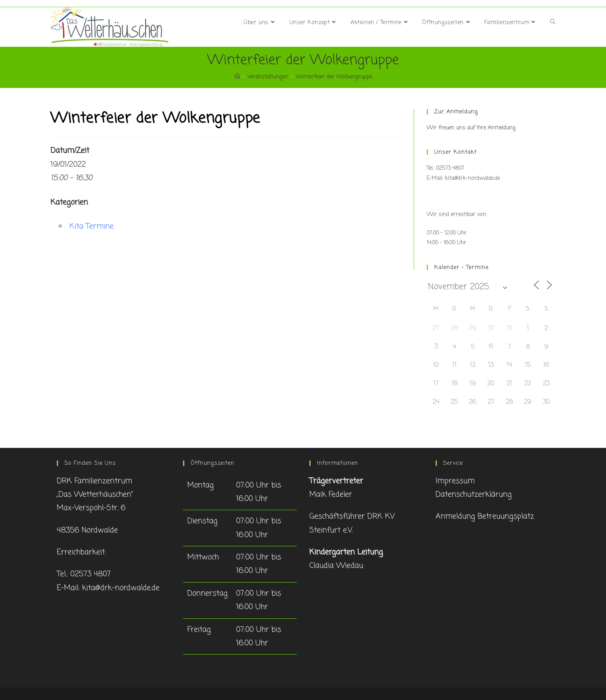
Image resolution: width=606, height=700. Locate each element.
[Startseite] (237, 77)
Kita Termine (92, 226)
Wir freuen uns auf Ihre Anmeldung (471, 128)
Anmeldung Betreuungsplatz (485, 516)
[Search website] (553, 23)
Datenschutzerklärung (474, 495)
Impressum (455, 481)
